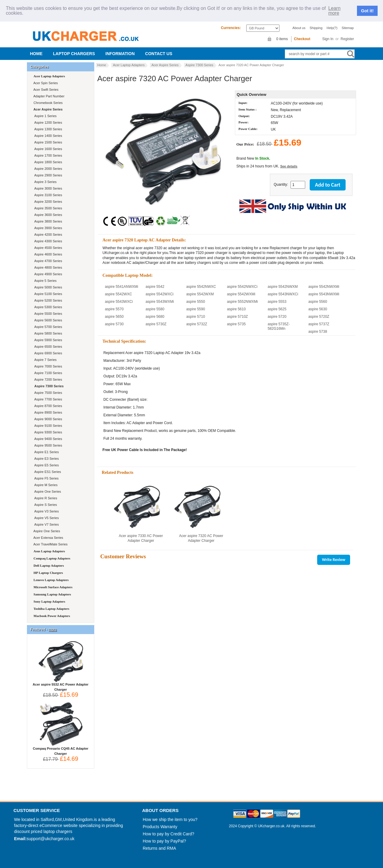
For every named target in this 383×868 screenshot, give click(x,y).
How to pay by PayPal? (164, 841)
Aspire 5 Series (45, 281)
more (53, 630)
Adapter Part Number (48, 96)
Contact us (159, 54)
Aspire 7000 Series (47, 366)
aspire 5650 (114, 317)
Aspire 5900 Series (47, 340)
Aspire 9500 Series (47, 445)
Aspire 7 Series (45, 360)
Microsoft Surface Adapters (53, 587)
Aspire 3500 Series (47, 208)
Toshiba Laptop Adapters (51, 609)
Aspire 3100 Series (47, 195)
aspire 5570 (114, 309)
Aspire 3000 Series (47, 188)
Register (347, 39)
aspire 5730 (114, 324)
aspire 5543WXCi (119, 302)
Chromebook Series (48, 103)
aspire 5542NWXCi (242, 287)
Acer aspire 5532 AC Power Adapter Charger (60, 685)
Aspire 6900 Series (47, 353)
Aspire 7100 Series (47, 373)
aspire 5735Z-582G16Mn (279, 326)
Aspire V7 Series (46, 524)
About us (299, 28)
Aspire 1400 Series (47, 136)
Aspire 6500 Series (47, 347)
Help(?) (332, 28)
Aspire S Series (45, 505)
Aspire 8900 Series (47, 412)
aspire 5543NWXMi (324, 294)
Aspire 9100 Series (47, 426)
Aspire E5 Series (46, 465)
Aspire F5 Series (46, 478)
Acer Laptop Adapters (129, 65)
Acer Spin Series (45, 83)
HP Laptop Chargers (48, 573)
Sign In (328, 39)
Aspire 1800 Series (47, 162)
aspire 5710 (196, 317)
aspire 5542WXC (118, 294)
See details (289, 166)
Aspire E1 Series (46, 452)
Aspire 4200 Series (47, 235)
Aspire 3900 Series (47, 228)
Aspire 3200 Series (47, 202)
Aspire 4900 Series (47, 274)
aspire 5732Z (197, 324)
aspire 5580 (155, 309)
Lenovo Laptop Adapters (51, 580)
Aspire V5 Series (46, 518)
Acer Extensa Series (48, 538)
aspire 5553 (277, 302)
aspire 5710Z (237, 317)
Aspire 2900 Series (47, 175)
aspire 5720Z (319, 317)
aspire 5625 (277, 309)
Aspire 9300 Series (47, 432)
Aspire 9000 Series (47, 419)
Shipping (316, 28)
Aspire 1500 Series (47, 142)
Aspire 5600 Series (47, 320)
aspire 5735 (236, 324)
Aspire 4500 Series (47, 248)
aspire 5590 (196, 309)
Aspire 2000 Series (47, 169)
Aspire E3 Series (46, 459)
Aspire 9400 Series (47, 439)
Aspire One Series (47, 492)
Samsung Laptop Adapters (52, 594)
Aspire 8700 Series (47, 406)
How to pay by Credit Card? (168, 834)
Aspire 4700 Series (47, 261)
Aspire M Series (45, 485)
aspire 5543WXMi (160, 302)
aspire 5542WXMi (241, 294)
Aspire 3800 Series (47, 221)
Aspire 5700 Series (47, 327)
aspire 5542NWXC (201, 287)
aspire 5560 (318, 302)
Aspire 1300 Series (47, 129)
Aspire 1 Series (45, 116)
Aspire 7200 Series (47, 379)
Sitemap (348, 28)
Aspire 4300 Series (47, 241)
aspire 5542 (155, 287)
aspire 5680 (155, 317)
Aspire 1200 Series (47, 123)
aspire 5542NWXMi (324, 287)
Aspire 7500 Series (47, 393)
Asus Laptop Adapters (49, 551)
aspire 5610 (236, 309)
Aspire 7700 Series (47, 399)
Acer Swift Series (45, 90)
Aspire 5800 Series (47, 333)
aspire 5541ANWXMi (121, 287)
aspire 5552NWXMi (242, 302)
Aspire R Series (45, 498)
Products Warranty (160, 827)
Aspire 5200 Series (47, 300)
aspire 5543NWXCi (283, 294)
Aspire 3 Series (45, 182)
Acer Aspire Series (165, 65)
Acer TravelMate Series (50, 544)
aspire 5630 (318, 309)
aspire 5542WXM (200, 294)
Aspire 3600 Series (47, 215)
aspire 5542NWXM (283, 287)
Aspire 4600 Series (47, 254)
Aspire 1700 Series (47, 155)
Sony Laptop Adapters (49, 601)
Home (36, 54)
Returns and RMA (159, 848)
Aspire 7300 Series (199, 65)
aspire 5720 (277, 317)
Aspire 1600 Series (47, 149)
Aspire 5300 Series (47, 307)
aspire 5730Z (156, 324)
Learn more (334, 11)
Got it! (367, 11)
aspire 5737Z (319, 324)
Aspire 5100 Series (47, 294)
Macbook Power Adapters (52, 616)
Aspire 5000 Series (47, 287)
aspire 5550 (196, 302)
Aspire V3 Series (46, 511)
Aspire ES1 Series (47, 472)
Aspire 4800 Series (47, 267)
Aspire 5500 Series (47, 314)
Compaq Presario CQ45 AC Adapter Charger (61, 749)
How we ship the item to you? (170, 819)
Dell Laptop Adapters (49, 565)
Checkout (302, 39)
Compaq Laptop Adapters (52, 558)
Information (120, 54)
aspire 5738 (318, 332)
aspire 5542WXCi (159, 294)
